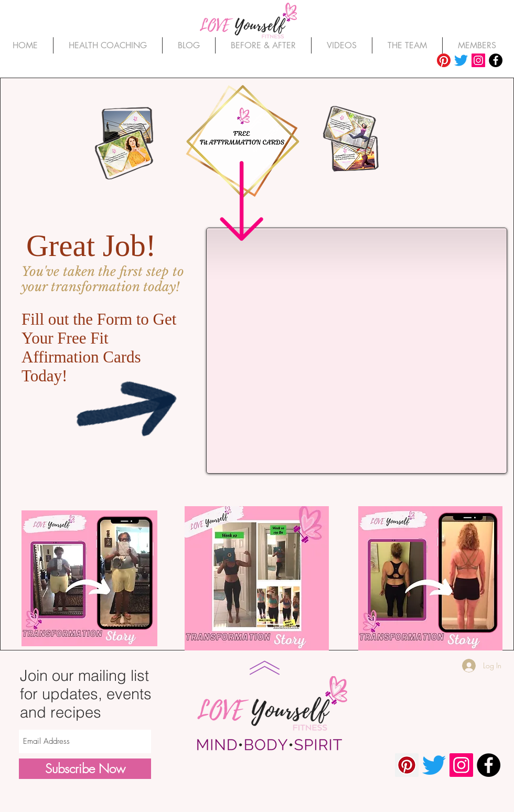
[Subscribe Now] (85, 769)
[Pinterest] (444, 60)
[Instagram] (478, 60)
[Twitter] (461, 60)
